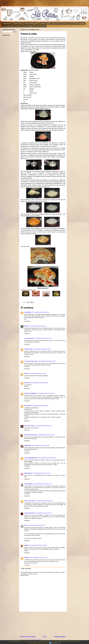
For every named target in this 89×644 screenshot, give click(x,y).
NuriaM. (26, 545)
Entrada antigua (60, 637)
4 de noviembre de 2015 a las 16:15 (47, 458)
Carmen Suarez (28, 349)
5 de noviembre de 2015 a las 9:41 (43, 513)
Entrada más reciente (28, 637)
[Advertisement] (43, 624)
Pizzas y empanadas (80, 24)
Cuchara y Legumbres (46, 24)
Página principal (7, 24)
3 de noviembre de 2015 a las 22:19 (37, 326)
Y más (60, 643)
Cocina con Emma (29, 513)
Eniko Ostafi (28, 406)
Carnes (71, 24)
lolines (26, 374)
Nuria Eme (27, 383)
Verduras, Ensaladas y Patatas (31, 24)
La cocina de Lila (29, 338)
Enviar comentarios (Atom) (34, 640)
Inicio (45, 637)
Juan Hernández (29, 484)
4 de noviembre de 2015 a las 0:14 (46, 393)
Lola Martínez (28, 312)
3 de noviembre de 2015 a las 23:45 (39, 383)
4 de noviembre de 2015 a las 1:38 (43, 426)
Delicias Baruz (28, 473)
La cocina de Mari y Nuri (31, 361)
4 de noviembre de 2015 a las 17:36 (42, 484)
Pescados (65, 24)
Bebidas (31, 26)
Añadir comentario (26, 569)
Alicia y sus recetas (29, 501)
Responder (27, 321)
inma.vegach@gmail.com (31, 458)
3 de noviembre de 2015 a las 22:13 (41, 312)
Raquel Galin (28, 446)
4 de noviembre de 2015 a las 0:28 (40, 406)
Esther (26, 326)
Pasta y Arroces (57, 24)
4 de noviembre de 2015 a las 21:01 (44, 501)
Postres (25, 26)
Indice (44, 26)
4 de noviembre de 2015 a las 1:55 (46, 435)
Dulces (19, 26)
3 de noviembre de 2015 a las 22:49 (37, 374)
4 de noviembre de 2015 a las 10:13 (40, 446)
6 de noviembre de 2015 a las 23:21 (39, 558)
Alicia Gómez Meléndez (30, 393)
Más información (55, 643)
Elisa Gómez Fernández (31, 435)
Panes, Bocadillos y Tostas (9, 26)
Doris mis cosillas (29, 426)
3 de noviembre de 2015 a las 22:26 (43, 338)
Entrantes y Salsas (18, 24)
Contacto (37, 26)
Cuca (26, 525)
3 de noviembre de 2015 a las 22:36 (47, 361)
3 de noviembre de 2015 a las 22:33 (42, 349)
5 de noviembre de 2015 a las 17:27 (36, 525)
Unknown (27, 558)
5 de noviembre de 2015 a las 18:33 (38, 545)
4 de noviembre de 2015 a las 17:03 (41, 473)
